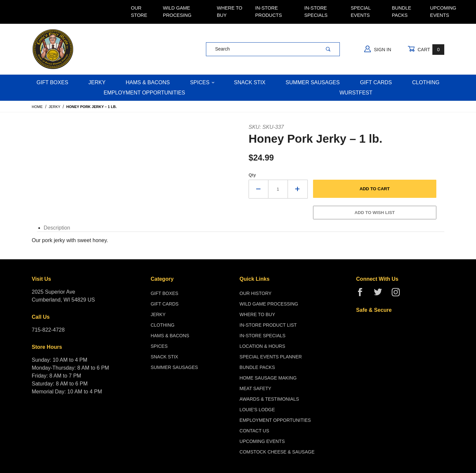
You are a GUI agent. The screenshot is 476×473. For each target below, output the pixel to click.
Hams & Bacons (148, 82)
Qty (252, 175)
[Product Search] (262, 49)
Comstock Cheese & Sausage (277, 452)
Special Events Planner (271, 357)
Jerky (97, 82)
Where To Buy (230, 12)
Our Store (139, 12)
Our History (256, 293)
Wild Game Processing (269, 304)
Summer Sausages (313, 82)
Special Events (361, 12)
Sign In (378, 49)
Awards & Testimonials (269, 399)
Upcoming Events (443, 12)
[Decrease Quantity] (258, 189)
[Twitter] (381, 295)
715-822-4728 (48, 330)
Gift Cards (376, 82)
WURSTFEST (356, 93)
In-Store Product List (268, 325)
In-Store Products (269, 12)
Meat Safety (256, 388)
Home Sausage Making (268, 378)
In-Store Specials (316, 12)
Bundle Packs (401, 12)
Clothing (426, 82)
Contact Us (255, 431)
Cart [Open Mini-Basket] (426, 49)
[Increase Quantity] (298, 189)
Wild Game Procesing (177, 12)
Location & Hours (262, 346)
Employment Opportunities (144, 93)
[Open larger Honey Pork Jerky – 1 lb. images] (144, 127)
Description (57, 228)
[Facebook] (363, 295)
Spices (202, 82)
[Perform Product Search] (328, 49)
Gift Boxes (53, 82)
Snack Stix (250, 82)
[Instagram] (398, 295)
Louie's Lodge (257, 410)
